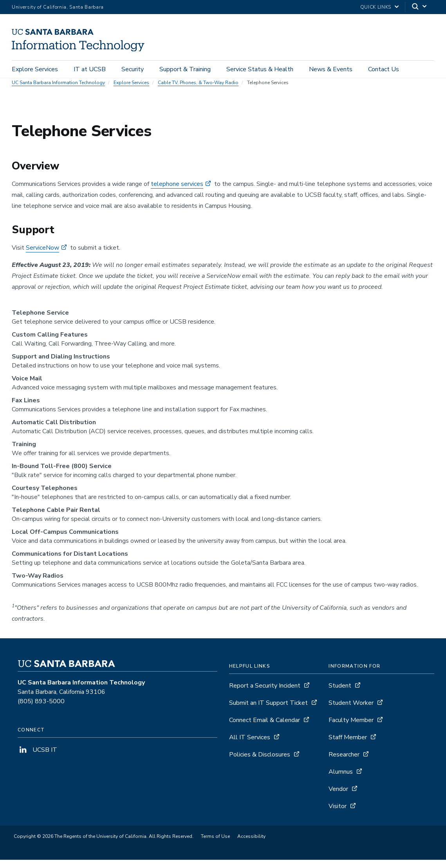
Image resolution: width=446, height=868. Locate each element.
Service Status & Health (260, 71)
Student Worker (351, 711)
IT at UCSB (90, 71)
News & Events (331, 71)
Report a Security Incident (265, 694)
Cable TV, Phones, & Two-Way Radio (198, 91)
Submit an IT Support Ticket (268, 711)
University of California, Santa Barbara (58, 7)
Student (340, 694)
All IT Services (250, 746)
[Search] (420, 7)
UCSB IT (37, 758)
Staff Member (348, 746)
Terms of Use (215, 845)
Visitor (338, 814)
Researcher (344, 763)
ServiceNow (42, 256)
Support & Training (185, 71)
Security (133, 71)
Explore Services (35, 71)
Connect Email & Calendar (265, 728)
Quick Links (376, 7)
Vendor (338, 797)
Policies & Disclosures (260, 763)
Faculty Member (351, 728)
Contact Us (384, 71)
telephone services (177, 192)
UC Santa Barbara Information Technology (58, 91)
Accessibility (251, 845)
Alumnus (341, 780)
